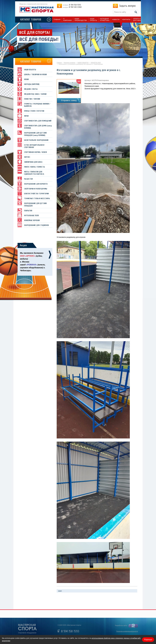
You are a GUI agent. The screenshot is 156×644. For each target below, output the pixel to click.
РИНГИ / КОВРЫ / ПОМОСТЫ (31, 167)
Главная (59, 63)
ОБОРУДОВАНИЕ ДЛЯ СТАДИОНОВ (33, 225)
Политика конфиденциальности (127, 631)
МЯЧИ (23, 116)
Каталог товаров (70, 63)
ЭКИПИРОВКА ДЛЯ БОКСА (30, 162)
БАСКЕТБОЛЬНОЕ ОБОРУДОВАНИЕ (33, 140)
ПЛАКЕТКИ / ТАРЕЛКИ (29, 99)
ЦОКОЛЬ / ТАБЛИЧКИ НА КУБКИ (32, 74)
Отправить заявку (69, 100)
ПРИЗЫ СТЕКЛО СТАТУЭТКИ (31, 111)
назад (60, 591)
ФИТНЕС (24, 157)
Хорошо (148, 640)
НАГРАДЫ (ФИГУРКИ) (28, 84)
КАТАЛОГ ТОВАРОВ (31, 20)
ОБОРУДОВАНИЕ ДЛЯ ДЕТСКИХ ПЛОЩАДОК (32, 204)
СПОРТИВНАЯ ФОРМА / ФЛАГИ (32, 152)
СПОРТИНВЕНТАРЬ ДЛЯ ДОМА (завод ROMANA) (35, 126)
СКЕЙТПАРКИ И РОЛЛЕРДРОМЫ (32, 189)
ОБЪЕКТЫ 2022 (96, 63)
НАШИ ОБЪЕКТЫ (27, 69)
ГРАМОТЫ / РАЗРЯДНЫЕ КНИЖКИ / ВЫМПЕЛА (34, 104)
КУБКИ (23, 79)
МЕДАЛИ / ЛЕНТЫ (27, 89)
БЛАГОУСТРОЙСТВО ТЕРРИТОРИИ (33, 193)
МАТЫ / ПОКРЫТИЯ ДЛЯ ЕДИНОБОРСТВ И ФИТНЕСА (31, 172)
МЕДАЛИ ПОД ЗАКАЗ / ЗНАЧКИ (32, 94)
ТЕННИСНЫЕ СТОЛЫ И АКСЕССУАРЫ (34, 198)
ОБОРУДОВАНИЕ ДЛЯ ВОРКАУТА (33, 184)
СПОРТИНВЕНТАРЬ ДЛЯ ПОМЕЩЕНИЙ (34, 121)
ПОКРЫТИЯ (25, 210)
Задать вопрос (127, 6)
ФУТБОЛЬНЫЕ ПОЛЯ (28, 215)
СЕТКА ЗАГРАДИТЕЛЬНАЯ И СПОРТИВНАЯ (31, 146)
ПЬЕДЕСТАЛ (25, 179)
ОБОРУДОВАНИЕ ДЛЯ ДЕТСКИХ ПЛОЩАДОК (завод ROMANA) (32, 133)
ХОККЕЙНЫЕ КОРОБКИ (29, 220)
